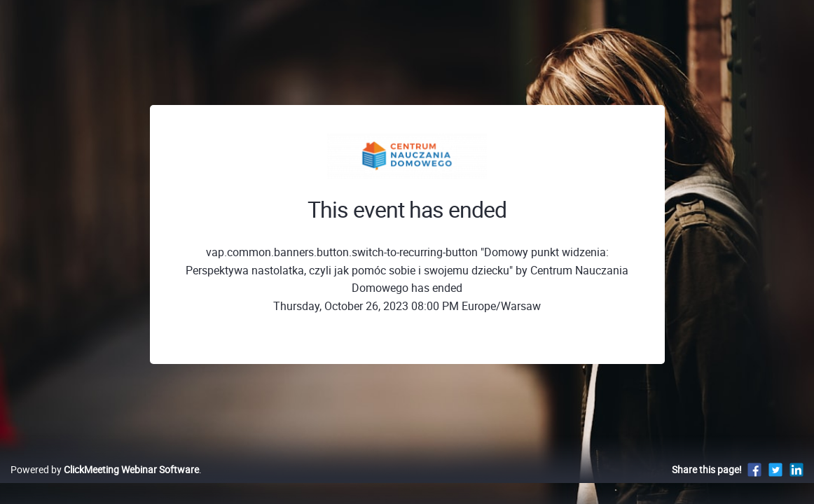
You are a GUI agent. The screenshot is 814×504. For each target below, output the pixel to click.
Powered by (105, 484)
